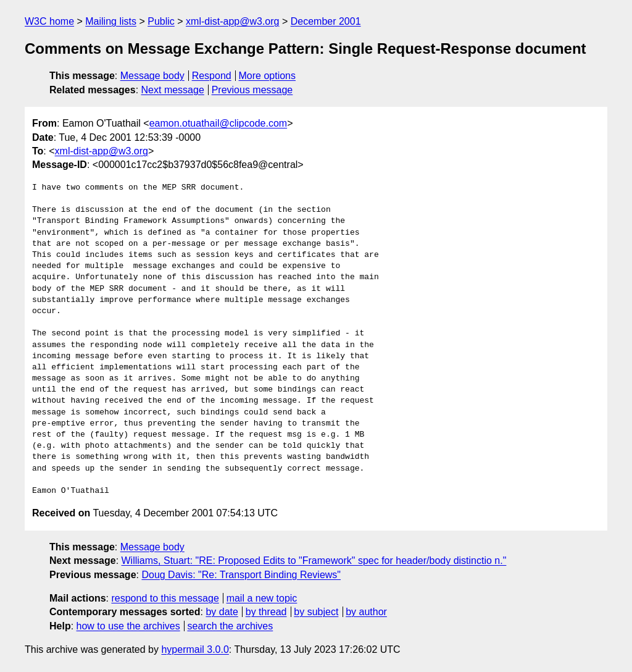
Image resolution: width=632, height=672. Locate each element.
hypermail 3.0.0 (195, 649)
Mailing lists (111, 21)
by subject (316, 612)
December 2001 (326, 21)
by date (222, 612)
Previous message (252, 90)
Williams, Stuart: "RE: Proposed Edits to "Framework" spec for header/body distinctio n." (314, 561)
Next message (173, 90)
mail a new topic (262, 598)
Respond (212, 76)
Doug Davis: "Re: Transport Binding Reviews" (241, 575)
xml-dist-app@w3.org (232, 21)
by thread (266, 612)
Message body (152, 76)
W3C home (49, 21)
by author (366, 612)
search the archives (231, 626)
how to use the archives (128, 626)
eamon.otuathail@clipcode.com (218, 123)
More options (268, 76)
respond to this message (165, 598)
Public (161, 21)
